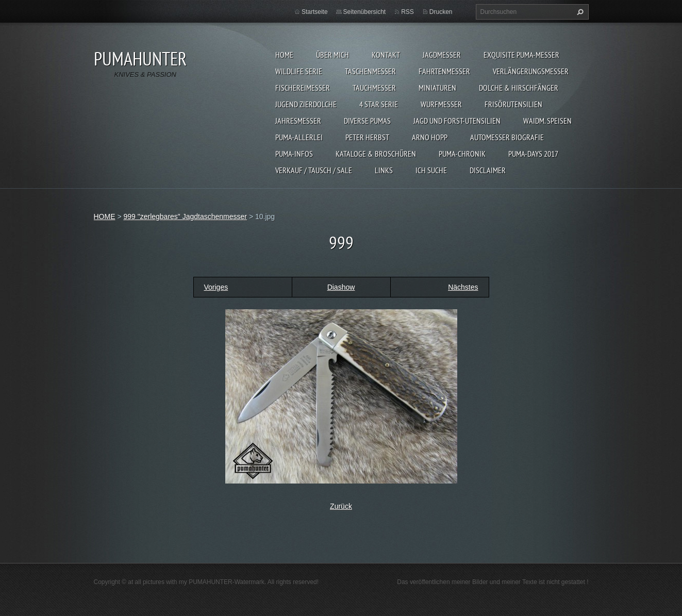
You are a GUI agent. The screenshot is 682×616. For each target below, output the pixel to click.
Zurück (341, 506)
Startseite (315, 12)
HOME (284, 55)
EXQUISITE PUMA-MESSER (521, 55)
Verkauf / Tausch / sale (314, 170)
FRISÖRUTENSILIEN (513, 104)
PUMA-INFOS (294, 154)
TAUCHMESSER (374, 88)
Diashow (341, 287)
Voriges (216, 287)
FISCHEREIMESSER (303, 88)
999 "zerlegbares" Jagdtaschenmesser (185, 217)
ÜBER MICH (332, 55)
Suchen (579, 12)
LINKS (384, 170)
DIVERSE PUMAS (367, 121)
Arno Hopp (430, 137)
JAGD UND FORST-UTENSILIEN (457, 121)
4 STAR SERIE (379, 104)
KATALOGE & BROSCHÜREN (376, 154)
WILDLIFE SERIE (299, 71)
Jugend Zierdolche (306, 104)
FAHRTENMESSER (444, 71)
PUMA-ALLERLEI (299, 137)
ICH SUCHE (431, 170)
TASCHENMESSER (370, 71)
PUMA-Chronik (462, 154)
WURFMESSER (441, 104)
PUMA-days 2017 (533, 154)
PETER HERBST (367, 137)
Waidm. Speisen (547, 121)
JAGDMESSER (442, 55)
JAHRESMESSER (298, 121)
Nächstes (463, 287)
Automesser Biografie (507, 137)
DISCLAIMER (488, 170)
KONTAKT (386, 55)
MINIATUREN (437, 88)
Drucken (441, 12)
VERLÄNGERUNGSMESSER (531, 71)
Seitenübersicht (365, 12)
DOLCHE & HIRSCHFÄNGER (519, 88)
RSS (407, 12)
